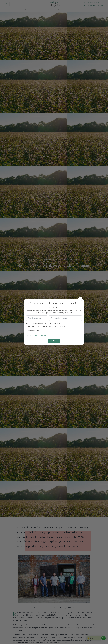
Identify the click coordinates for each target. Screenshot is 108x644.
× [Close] (80, 299)
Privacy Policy (43, 335)
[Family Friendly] (27, 327)
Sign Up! (54, 341)
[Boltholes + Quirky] (27, 330)
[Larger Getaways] (54, 327)
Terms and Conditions (32, 335)
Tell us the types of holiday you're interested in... (44, 323)
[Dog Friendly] (41, 327)
